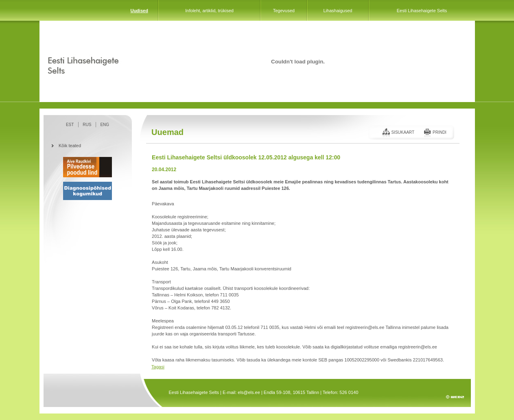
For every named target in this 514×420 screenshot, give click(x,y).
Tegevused (284, 11)
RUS (87, 125)
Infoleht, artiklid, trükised (209, 11)
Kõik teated (70, 146)
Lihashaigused (338, 11)
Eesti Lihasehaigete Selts (422, 11)
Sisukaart (403, 132)
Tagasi (158, 367)
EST (70, 125)
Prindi (440, 132)
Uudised (139, 11)
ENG (105, 125)
